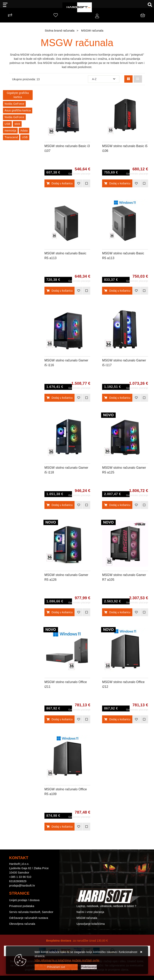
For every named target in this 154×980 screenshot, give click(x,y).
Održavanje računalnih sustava (29, 918)
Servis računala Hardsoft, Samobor (31, 912)
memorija (10, 131)
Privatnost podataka (22, 906)
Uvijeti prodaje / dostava (24, 900)
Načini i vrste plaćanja (90, 912)
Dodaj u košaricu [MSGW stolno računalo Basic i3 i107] (60, 183)
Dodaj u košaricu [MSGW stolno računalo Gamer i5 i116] (60, 398)
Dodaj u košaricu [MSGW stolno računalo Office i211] (60, 719)
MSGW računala (87, 918)
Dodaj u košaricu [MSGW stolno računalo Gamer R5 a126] (60, 612)
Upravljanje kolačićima (91, 924)
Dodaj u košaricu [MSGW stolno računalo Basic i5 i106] (117, 183)
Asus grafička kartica (18, 110)
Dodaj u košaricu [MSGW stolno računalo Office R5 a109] (60, 827)
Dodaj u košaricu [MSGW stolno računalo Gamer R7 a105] (117, 612)
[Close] (56, 967)
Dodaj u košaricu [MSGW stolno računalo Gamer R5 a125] (117, 505)
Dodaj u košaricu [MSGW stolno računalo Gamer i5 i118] (60, 505)
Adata (24, 131)
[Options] (89, 967)
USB (7, 124)
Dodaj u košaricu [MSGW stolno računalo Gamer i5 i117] (117, 398)
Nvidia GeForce (14, 104)
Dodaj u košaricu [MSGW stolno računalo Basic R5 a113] (60, 291)
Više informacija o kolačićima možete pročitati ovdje (67, 960)
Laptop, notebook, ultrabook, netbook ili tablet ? (106, 906)
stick (17, 124)
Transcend (11, 137)
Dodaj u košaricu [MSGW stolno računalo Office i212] (117, 719)
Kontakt (81, 900)
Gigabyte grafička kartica (18, 95)
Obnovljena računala (22, 924)
